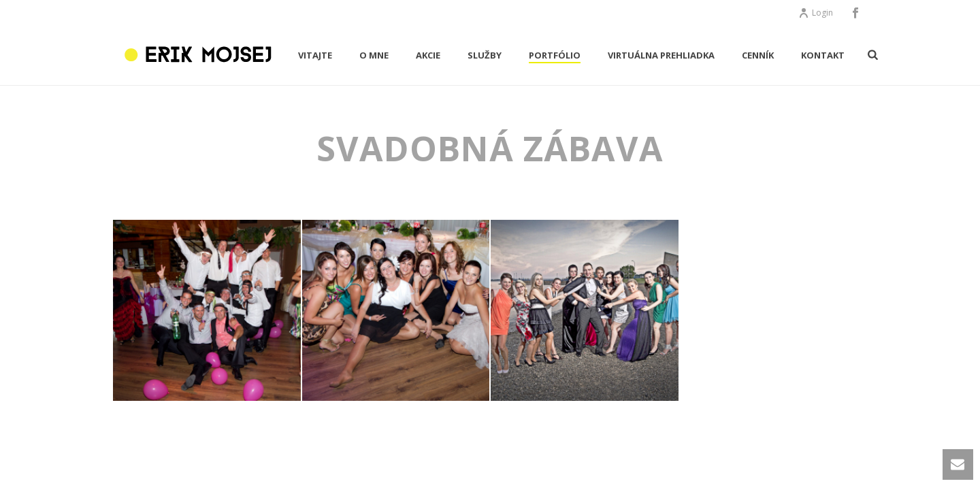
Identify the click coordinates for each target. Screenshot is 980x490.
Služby (485, 55)
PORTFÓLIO (555, 55)
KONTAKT (823, 55)
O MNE (374, 55)
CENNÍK (758, 55)
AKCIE (428, 55)
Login (816, 13)
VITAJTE (315, 55)
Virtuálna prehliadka (661, 55)
